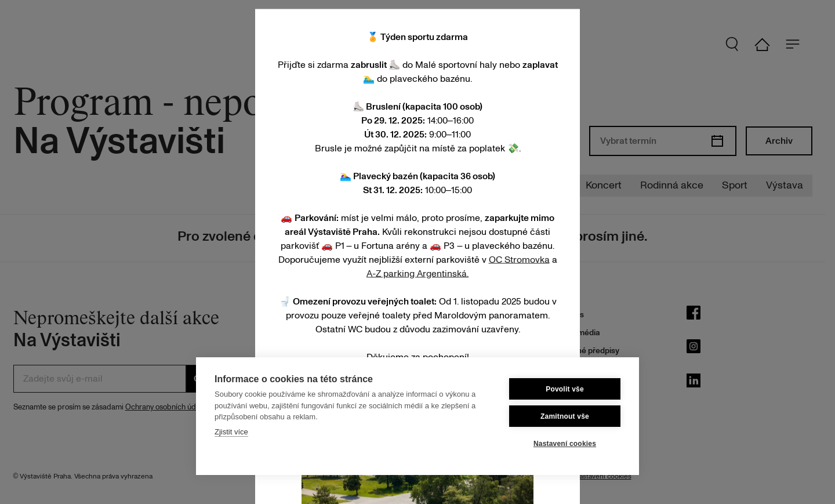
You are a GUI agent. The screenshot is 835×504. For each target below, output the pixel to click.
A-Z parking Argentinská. (418, 273)
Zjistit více (231, 432)
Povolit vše (565, 389)
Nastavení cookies (565, 444)
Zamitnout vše (565, 416)
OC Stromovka (519, 259)
